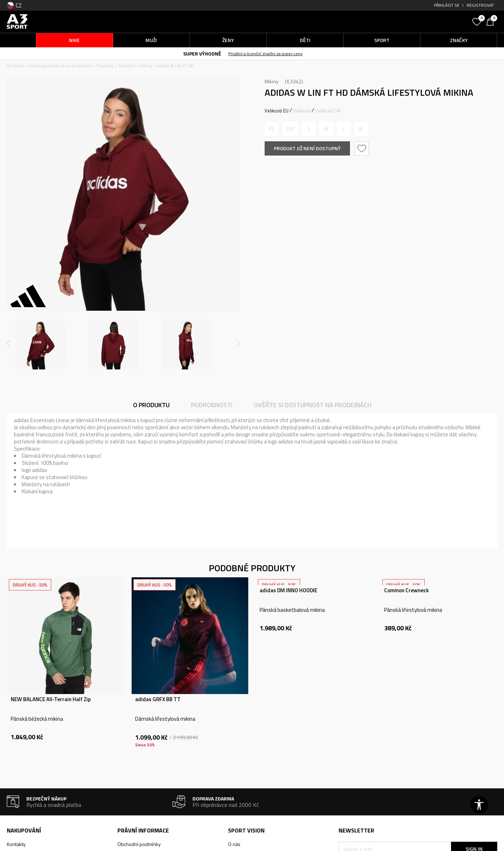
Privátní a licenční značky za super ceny (275, 54)
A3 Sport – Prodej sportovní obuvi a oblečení (49, 66)
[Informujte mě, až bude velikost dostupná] (272, 129)
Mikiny (146, 66)
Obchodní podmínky (139, 844)
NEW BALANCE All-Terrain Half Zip (51, 699)
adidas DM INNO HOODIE (288, 590)
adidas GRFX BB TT (158, 699)
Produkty (105, 66)
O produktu (151, 405)
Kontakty (16, 844)
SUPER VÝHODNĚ (211, 54)
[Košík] (492, 21)
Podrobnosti (212, 405)
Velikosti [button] (302, 111)
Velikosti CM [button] (328, 111)
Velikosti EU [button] (277, 111)
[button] (415, 22)
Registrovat (480, 5)
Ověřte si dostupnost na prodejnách (312, 405)
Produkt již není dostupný (307, 148)
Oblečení (127, 66)
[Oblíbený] (478, 21)
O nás (234, 844)
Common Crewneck (407, 590)
